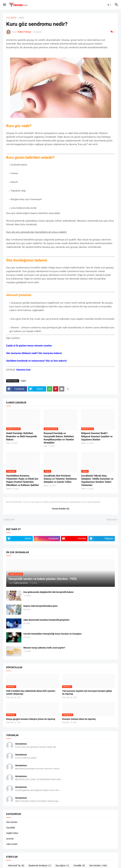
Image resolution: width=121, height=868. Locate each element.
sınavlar (10, 839)
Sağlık (21, 18)
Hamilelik (11, 828)
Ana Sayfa (11, 18)
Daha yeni (10, 520)
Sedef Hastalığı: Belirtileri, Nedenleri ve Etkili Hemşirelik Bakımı (22, 436)
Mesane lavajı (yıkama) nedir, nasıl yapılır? (44, 648)
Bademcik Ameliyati (40, 866)
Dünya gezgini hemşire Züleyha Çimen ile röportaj (31, 719)
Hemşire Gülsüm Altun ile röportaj (79, 719)
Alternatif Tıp (16, 866)
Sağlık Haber (12, 833)
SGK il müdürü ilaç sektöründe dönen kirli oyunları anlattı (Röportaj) (31, 692)
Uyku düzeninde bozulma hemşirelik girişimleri (46, 620)
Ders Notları (12, 822)
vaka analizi (12, 844)
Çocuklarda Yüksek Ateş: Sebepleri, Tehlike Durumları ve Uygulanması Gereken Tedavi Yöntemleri (97, 480)
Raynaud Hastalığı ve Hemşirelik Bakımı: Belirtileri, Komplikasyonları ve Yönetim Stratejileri (59, 438)
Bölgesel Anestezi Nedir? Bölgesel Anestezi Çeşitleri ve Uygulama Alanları (97, 436)
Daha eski (111, 520)
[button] (4, 5)
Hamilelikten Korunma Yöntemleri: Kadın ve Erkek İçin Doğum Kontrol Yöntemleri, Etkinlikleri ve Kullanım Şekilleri (23, 480)
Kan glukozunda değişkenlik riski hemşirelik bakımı (48, 592)
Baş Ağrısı (62, 866)
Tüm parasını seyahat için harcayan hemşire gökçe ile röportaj (87, 692)
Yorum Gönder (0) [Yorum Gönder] (60, 509)
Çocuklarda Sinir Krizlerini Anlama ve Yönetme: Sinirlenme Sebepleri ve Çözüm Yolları (60, 479)
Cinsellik (79, 866)
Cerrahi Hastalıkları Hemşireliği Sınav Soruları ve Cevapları (53, 634)
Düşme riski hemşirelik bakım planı (41, 606)
